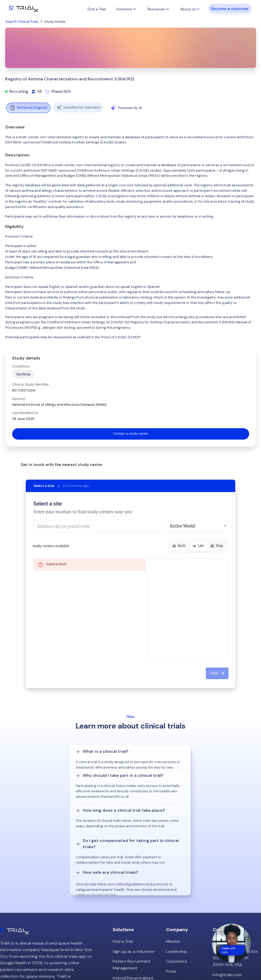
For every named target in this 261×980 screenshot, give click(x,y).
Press (171, 896)
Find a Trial (97, 9)
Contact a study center (130, 434)
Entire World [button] (182, 526)
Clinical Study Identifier (31, 384)
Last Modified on (25, 413)
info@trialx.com (227, 899)
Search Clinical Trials (22, 22)
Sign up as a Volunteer (134, 876)
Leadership (177, 876)
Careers (174, 906)
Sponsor (19, 399)
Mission (173, 866)
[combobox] (97, 526)
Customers (177, 886)
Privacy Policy (179, 916)
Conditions (21, 366)
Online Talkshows (129, 919)
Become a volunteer (230, 9)
